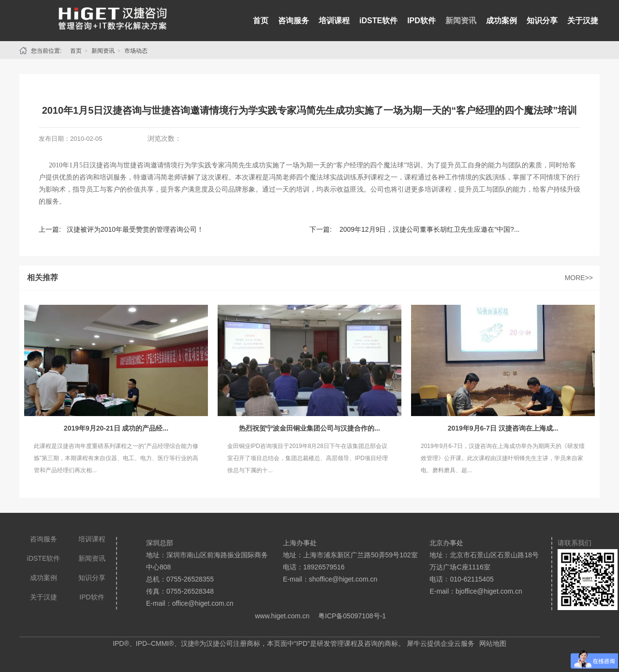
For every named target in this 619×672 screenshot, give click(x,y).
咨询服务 (294, 21)
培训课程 (334, 21)
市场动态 (136, 51)
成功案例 (501, 21)
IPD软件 (421, 21)
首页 (261, 21)
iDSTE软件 (378, 21)
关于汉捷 (583, 21)
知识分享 (542, 21)
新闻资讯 (461, 21)
